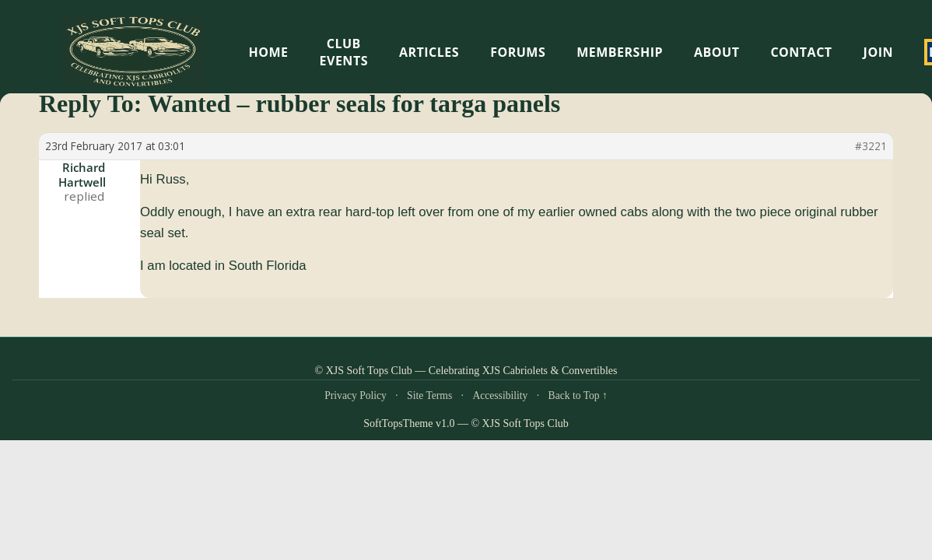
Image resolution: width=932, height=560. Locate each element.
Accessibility (500, 395)
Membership (620, 52)
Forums (518, 52)
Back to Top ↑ (578, 395)
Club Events (344, 52)
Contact (801, 52)
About (717, 52)
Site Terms (429, 395)
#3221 (871, 146)
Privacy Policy (356, 395)
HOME (269, 52)
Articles (429, 52)
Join (878, 52)
